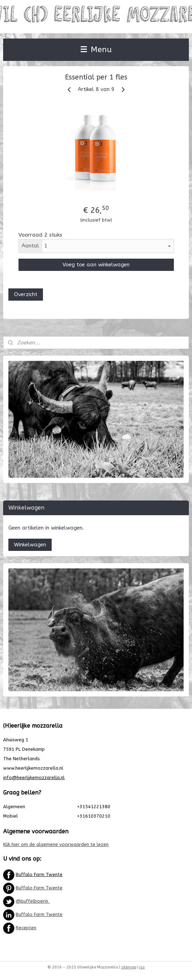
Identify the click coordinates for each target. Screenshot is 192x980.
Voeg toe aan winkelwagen (96, 265)
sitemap (129, 967)
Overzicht (26, 294)
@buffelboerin (33, 901)
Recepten (26, 928)
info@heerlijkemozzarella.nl (34, 778)
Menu (96, 50)
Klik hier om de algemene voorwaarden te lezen (56, 844)
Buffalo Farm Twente (39, 874)
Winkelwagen (30, 545)
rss (142, 967)
